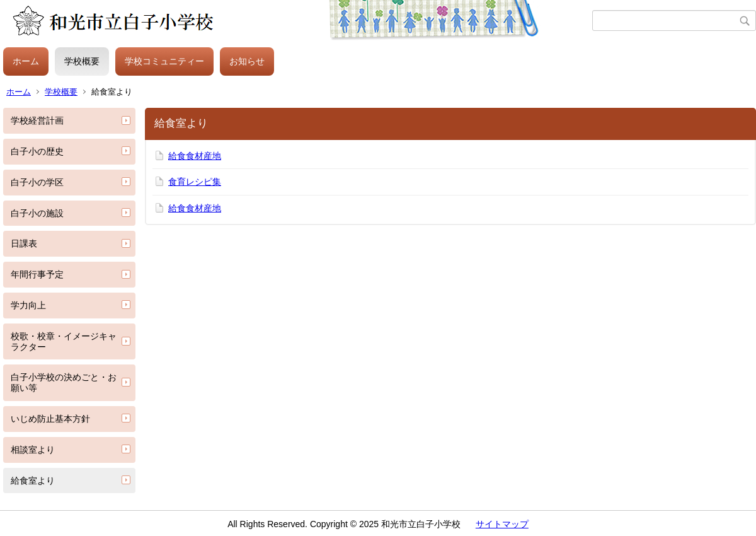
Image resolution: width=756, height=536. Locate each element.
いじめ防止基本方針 (50, 419)
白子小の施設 (37, 213)
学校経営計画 (37, 120)
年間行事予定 (37, 274)
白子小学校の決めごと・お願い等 (64, 382)
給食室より (33, 481)
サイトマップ (502, 524)
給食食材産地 (195, 156)
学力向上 (28, 305)
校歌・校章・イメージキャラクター (64, 341)
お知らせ (247, 61)
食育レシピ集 (195, 182)
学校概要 (82, 61)
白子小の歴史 (37, 151)
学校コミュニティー (164, 61)
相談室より (33, 450)
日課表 (24, 243)
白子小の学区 (37, 182)
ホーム (26, 61)
